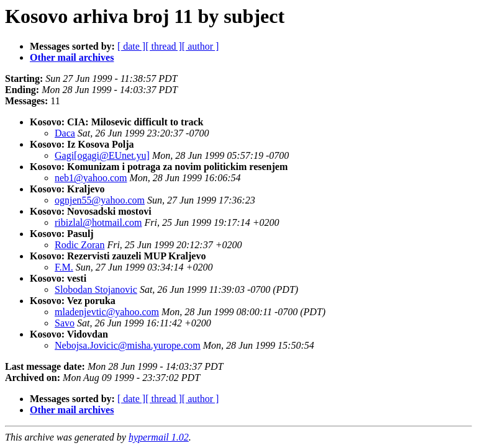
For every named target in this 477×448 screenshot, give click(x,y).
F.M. (64, 267)
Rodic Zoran (79, 245)
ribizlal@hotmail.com (98, 222)
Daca (65, 133)
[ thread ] (164, 46)
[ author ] (201, 46)
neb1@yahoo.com (91, 178)
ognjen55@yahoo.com (100, 200)
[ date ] (131, 46)
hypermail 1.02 (159, 437)
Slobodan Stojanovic (96, 289)
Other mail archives (72, 57)
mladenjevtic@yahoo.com (107, 312)
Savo (65, 323)
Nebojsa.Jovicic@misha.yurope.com (128, 345)
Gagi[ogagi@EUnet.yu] (102, 155)
